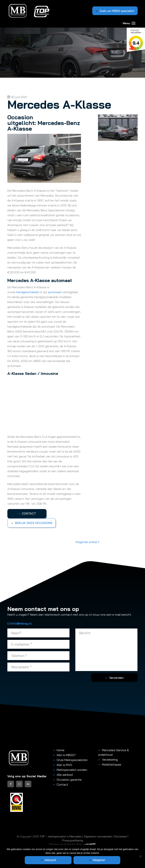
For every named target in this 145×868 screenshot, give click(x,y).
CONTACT (26, 513)
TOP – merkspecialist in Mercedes (61, 836)
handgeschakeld (28, 292)
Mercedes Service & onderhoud (113, 752)
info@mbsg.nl (20, 623)
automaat (55, 292)
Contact (62, 784)
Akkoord (57, 860)
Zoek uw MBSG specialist (117, 11)
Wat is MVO (64, 765)
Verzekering (110, 759)
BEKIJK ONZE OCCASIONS (34, 523)
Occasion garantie (69, 780)
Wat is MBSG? (66, 755)
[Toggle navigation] (133, 22)
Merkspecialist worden (72, 770)
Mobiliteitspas (112, 764)
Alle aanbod (65, 775)
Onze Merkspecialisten (72, 760)
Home (61, 750)
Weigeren (93, 860)
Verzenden (123, 678)
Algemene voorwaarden (98, 836)
